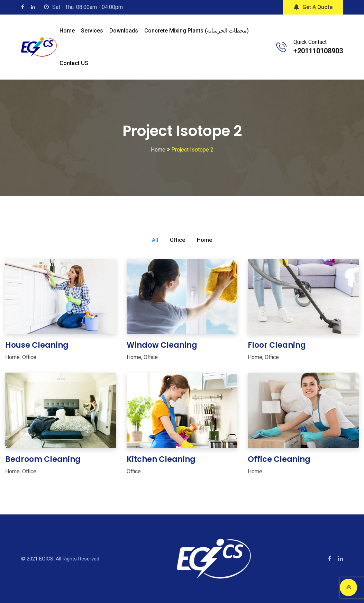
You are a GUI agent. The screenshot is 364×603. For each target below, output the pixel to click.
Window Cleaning (162, 345)
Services (92, 31)
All (155, 240)
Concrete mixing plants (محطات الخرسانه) (197, 31)
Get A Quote (313, 7)
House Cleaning (37, 345)
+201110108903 (318, 51)
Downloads (124, 31)
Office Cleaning (279, 459)
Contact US (74, 63)
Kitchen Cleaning (161, 459)
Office (178, 240)
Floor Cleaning (277, 345)
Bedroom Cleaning (43, 459)
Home (67, 31)
